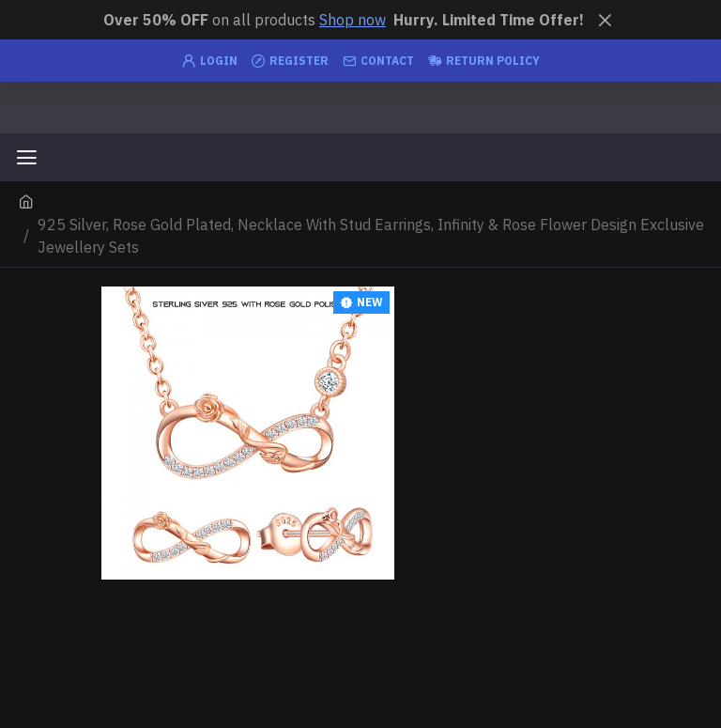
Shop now (353, 20)
